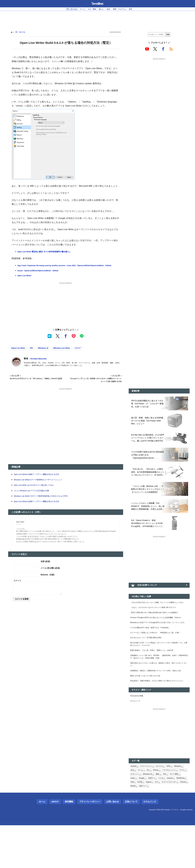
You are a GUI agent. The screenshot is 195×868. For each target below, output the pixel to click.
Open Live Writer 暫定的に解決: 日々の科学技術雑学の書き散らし (49, 252)
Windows (136, 806)
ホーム (42, 844)
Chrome (183, 824)
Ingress (144, 824)
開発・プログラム (123, 9)
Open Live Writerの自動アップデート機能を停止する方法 (40, 479)
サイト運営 (152, 815)
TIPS (174, 802)
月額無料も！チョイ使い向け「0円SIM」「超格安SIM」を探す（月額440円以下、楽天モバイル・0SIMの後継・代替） (158, 681)
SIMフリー (146, 829)
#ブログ (91, 353)
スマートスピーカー (167, 824)
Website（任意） (48, 579)
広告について (131, 844)
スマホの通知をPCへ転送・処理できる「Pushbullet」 (154, 645)
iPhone (171, 806)
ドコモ (146, 820)
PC (163, 806)
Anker (163, 815)
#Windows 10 (49, 353)
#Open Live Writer (20, 353)
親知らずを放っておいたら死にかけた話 (148, 706)
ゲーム (80, 9)
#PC (36, 353)
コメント (17, 585)
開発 (134, 815)
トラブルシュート (139, 811)
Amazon (156, 820)
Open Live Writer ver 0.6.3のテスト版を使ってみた (37, 490)
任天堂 (134, 824)
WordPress (168, 820)
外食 (178, 820)
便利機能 (69, 844)
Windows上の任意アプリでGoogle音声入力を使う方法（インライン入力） (159, 638)
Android (135, 802)
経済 (110, 9)
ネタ (153, 824)
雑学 (136, 9)
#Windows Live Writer (71, 353)
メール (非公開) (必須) (50, 573)
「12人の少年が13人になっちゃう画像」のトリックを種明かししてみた (159, 609)
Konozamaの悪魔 (138, 730)
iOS (141, 815)
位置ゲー (135, 820)
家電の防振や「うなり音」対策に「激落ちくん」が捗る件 (155, 674)
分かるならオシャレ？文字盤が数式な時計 (149, 659)
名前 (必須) (45, 566)
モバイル (164, 802)
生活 (146, 806)
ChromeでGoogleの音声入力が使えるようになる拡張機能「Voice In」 (159, 629)
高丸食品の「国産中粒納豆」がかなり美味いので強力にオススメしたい (158, 713)
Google (173, 815)
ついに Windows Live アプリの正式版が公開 (34, 495)
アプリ (154, 811)
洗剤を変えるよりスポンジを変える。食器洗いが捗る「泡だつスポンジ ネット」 (158, 690)
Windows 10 (180, 811)
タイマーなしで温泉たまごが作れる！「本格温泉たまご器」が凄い (158, 652)
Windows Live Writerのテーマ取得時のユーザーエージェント (42, 485)
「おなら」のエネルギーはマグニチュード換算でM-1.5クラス (157, 616)
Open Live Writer (26, 280)
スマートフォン (149, 802)
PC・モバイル (68, 9)
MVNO (134, 829)
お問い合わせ (113, 844)
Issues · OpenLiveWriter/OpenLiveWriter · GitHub (42, 274)
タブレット (166, 811)
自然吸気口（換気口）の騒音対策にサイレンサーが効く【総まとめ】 (158, 698)
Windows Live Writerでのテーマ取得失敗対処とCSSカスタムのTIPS (45, 501)
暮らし (102, 9)
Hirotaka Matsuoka (40, 364)
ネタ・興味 (91, 9)
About (55, 844)
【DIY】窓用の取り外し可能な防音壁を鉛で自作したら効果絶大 (158, 622)
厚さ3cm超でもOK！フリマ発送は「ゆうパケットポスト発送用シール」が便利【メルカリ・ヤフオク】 (159, 667)
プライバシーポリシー (90, 844)
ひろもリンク (136, 736)
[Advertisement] (97, 20)
